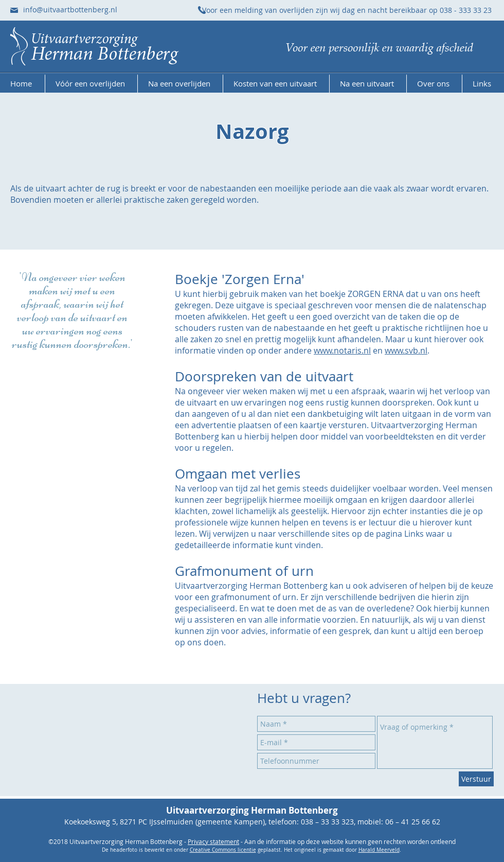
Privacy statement (213, 841)
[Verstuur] (476, 779)
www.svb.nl (406, 350)
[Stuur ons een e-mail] (14, 10)
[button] (91, 84)
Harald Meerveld (379, 850)
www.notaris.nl (342, 350)
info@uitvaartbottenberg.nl (70, 10)
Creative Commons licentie (223, 850)
